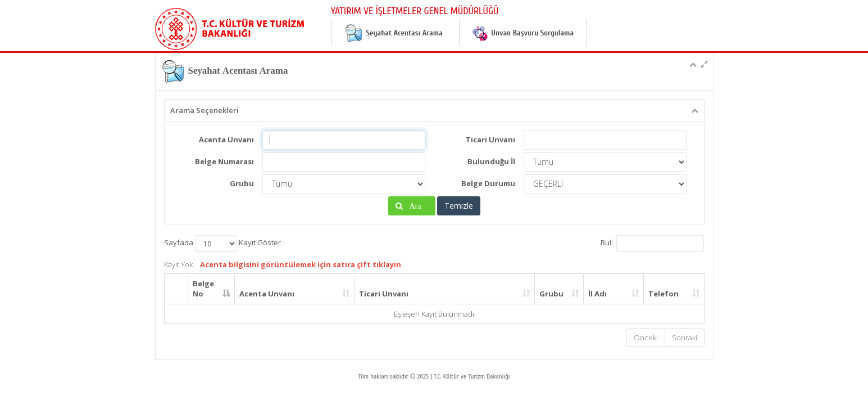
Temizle (459, 206)
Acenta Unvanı (226, 139)
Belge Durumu (488, 183)
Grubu (242, 183)
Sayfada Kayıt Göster (222, 244)
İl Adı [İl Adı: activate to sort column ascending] (597, 294)
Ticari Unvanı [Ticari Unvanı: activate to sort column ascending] (384, 294)
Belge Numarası (224, 161)
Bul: (652, 244)
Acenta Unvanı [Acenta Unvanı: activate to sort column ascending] (267, 294)
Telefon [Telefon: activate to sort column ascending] (664, 294)
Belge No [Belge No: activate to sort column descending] (203, 289)
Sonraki (685, 337)
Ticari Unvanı (490, 139)
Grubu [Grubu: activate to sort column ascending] (551, 294)
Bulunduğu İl (491, 161)
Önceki (646, 337)
